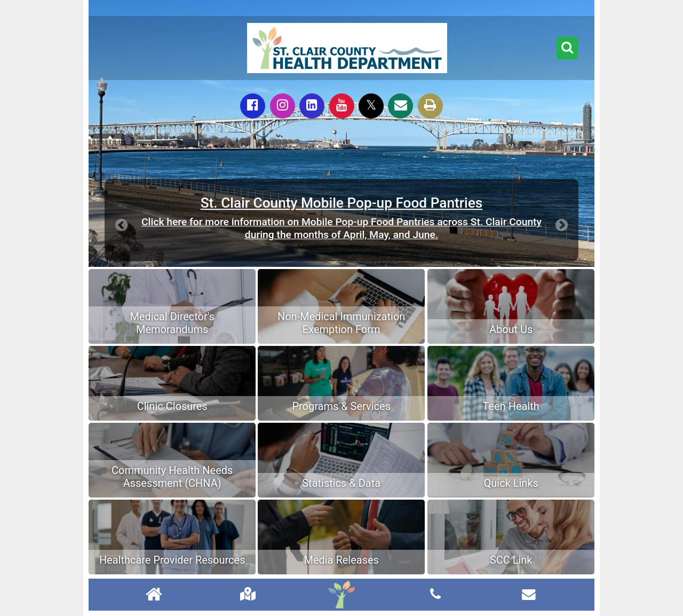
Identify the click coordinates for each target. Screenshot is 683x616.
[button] (567, 48)
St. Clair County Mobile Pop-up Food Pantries (342, 203)
